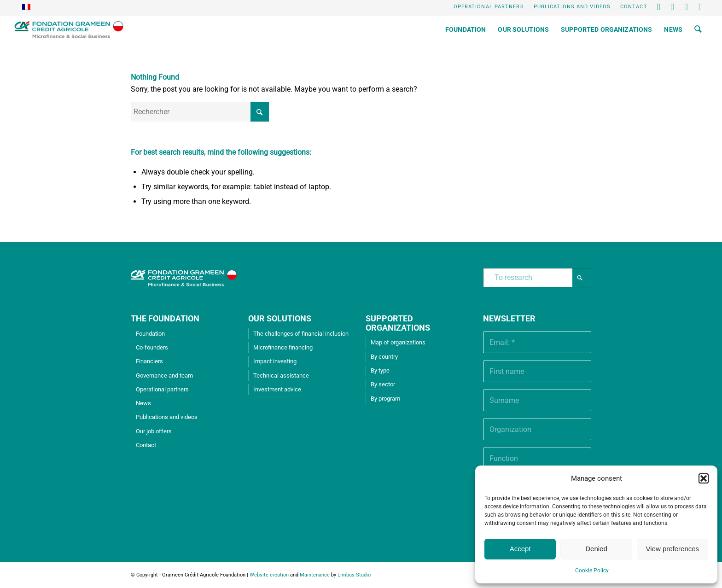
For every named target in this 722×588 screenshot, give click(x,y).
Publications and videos (572, 7)
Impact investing (275, 361)
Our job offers (154, 431)
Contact (634, 7)
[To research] (537, 278)
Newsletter (509, 318)
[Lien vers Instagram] (701, 7)
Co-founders (152, 347)
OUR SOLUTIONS (280, 318)
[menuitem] (489, 7)
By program (385, 399)
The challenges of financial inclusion (301, 334)
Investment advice (277, 389)
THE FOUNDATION (165, 318)
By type (380, 370)
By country (384, 357)
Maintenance (315, 575)
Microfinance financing (283, 347)
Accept (520, 549)
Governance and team (164, 376)
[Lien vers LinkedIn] (673, 7)
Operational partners (489, 7)
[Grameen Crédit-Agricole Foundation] (69, 29)
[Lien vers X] (659, 7)
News (143, 403)
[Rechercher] (698, 29)
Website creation (269, 575)
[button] (704, 478)
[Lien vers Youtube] (687, 7)
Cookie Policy (592, 571)
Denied (596, 549)
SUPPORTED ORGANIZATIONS (398, 323)
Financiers (149, 361)
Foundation (150, 334)
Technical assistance (281, 376)
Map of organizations (398, 342)
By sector (383, 384)
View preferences (673, 549)
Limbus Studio (354, 575)
